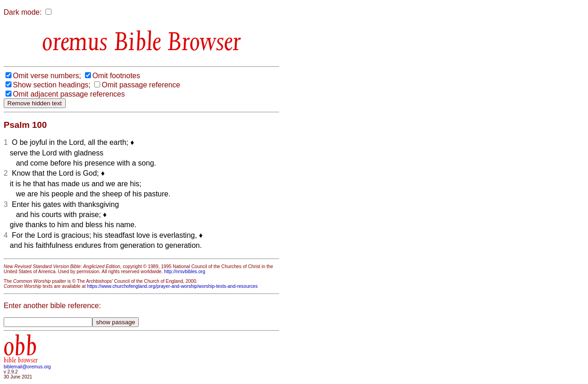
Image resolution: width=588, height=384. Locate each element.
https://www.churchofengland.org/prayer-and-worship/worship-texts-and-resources (172, 286)
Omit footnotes (116, 76)
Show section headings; (52, 85)
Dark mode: (23, 12)
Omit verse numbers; (47, 76)
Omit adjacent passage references (69, 94)
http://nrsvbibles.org (184, 272)
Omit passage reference (141, 85)
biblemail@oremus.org (27, 367)
